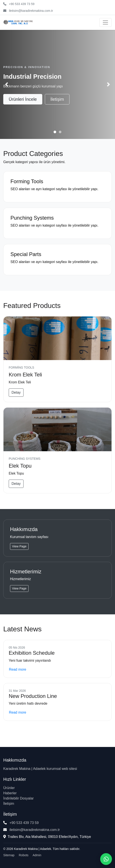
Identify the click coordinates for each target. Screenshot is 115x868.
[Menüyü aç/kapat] (105, 22)
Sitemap (9, 855)
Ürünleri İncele (23, 99)
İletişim (57, 99)
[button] (7, 84)
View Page (19, 546)
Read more (18, 669)
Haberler (10, 793)
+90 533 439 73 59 (22, 4)
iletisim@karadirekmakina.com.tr (31, 11)
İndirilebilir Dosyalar (19, 798)
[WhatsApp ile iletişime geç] (106, 859)
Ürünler (9, 788)
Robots (24, 855)
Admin (37, 855)
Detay (16, 392)
